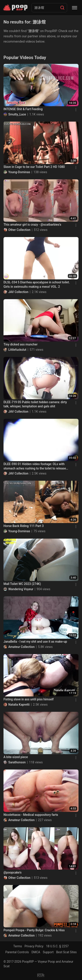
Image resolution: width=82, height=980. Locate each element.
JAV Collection (18, 292)
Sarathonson (17, 762)
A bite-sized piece (16, 757)
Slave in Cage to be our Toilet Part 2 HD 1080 (34, 167)
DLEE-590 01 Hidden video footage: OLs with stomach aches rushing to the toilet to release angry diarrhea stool (35, 466)
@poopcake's (13, 872)
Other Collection (19, 230)
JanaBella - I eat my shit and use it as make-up (35, 642)
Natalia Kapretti (19, 705)
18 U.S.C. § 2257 (57, 946)
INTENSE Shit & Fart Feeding (23, 109)
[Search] (62, 8)
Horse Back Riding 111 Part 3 (24, 526)
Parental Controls (17, 952)
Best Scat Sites (66, 952)
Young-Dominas (19, 172)
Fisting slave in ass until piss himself (29, 699)
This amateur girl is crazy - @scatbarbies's (32, 225)
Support (48, 952)
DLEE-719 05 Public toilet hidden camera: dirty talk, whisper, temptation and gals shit (35, 404)
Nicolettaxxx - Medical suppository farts (31, 815)
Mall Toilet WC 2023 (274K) (22, 584)
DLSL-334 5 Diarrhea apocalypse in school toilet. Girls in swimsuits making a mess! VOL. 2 (37, 284)
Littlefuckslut (17, 350)
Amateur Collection (21, 647)
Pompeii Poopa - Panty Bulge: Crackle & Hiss (34, 930)
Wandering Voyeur (21, 589)
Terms (18, 946)
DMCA (36, 952)
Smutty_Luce (17, 114)
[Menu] (75, 8)
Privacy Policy (34, 946)
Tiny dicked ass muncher (21, 344)
